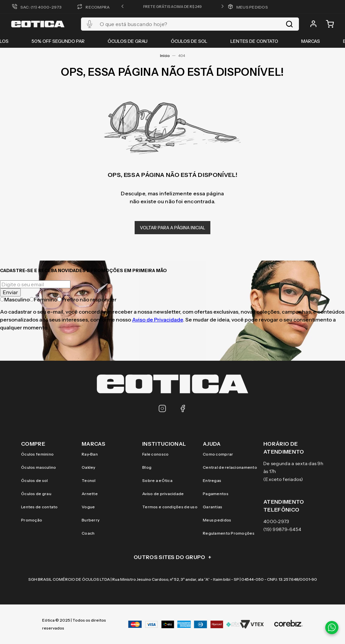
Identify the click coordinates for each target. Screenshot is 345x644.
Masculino (15, 299)
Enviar (10, 292)
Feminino (43, 299)
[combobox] (190, 24)
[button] (122, 7)
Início (165, 56)
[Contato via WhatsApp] (332, 628)
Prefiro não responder (87, 299)
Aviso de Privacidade (158, 320)
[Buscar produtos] (289, 24)
